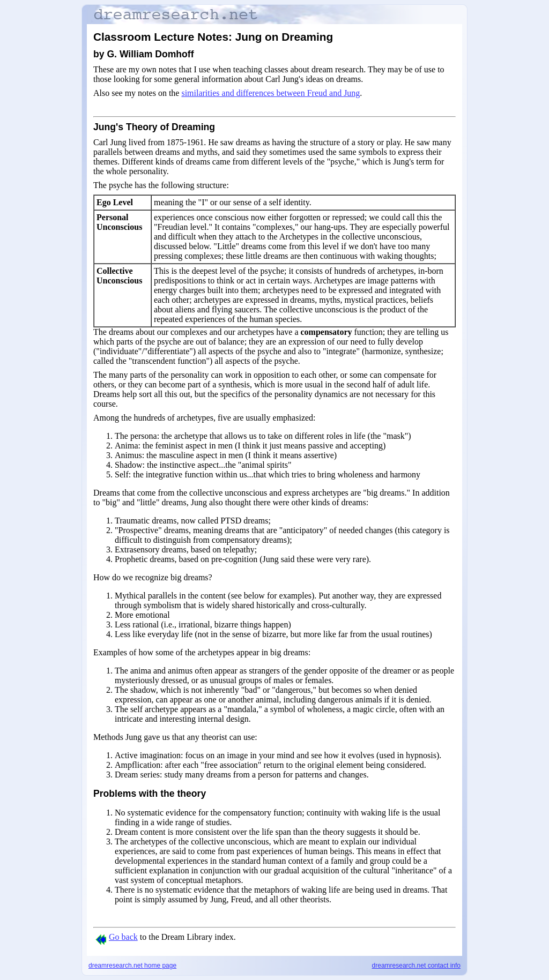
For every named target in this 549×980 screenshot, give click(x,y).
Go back (117, 937)
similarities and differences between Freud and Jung (270, 93)
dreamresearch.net (132, 966)
